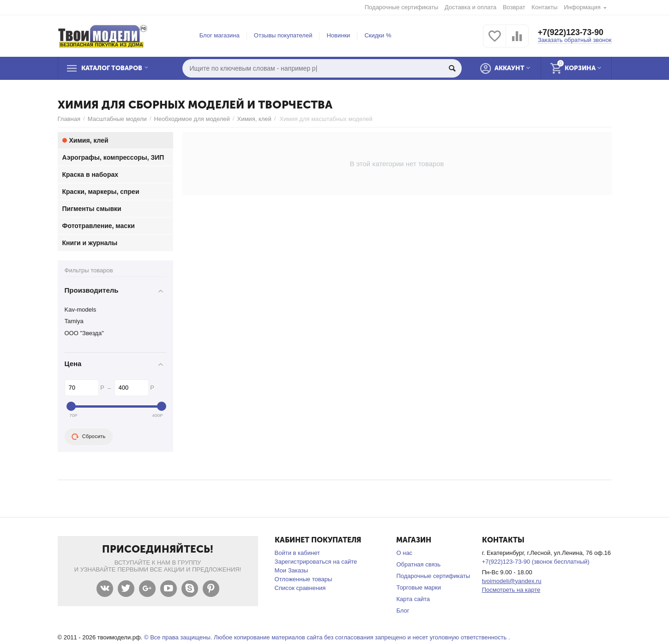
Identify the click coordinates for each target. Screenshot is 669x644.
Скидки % (378, 35)
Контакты (544, 7)
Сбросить (89, 437)
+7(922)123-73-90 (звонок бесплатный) (536, 562)
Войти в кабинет (297, 553)
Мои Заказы (292, 570)
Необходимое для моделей (192, 119)
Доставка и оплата (470, 7)
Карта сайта (413, 599)
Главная (69, 119)
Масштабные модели (117, 119)
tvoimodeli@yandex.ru (512, 581)
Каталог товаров (115, 68)
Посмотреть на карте (511, 590)
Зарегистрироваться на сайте (316, 562)
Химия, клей (254, 119)
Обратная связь (418, 564)
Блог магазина (220, 35)
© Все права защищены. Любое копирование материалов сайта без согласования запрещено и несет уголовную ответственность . (327, 637)
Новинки (338, 35)
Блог (403, 611)
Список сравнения (300, 588)
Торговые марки (419, 587)
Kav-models (81, 310)
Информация (582, 7)
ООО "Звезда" (84, 333)
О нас (404, 553)
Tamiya (74, 321)
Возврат (514, 7)
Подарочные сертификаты (402, 7)
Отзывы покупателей (283, 35)
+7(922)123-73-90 (571, 32)
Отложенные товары (304, 579)
